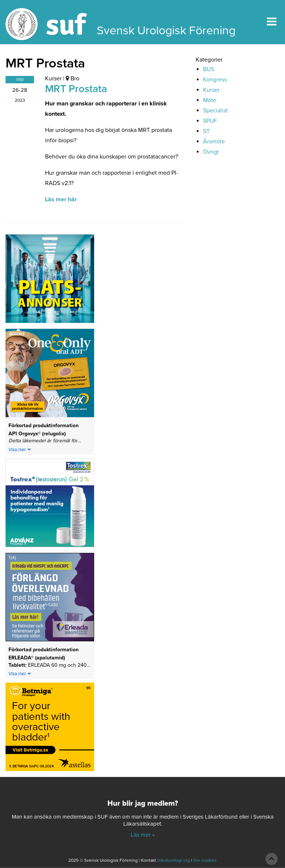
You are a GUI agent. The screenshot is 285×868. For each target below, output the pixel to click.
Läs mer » (143, 835)
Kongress (215, 80)
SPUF (210, 121)
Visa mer (17, 450)
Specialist (215, 111)
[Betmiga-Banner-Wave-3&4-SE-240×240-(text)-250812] (50, 729)
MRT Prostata (76, 89)
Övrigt (211, 152)
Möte (210, 100)
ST (206, 131)
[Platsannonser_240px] (50, 281)
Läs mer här (61, 199)
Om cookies (205, 860)
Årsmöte (214, 142)
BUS (209, 69)
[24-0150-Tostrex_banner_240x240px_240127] (50, 505)
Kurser (53, 79)
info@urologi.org (174, 860)
